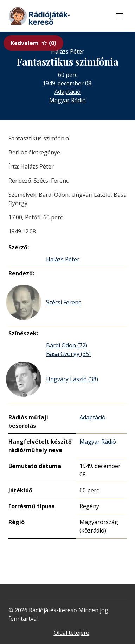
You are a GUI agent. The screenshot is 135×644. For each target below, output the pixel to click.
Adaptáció (67, 92)
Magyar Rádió (67, 100)
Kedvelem (33, 43)
